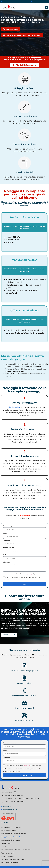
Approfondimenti (7, 853)
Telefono (6, 540)
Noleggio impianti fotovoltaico (12, 837)
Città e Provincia (9, 548)
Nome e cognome (10, 526)
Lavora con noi (6, 843)
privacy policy (28, 574)
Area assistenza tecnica (9, 863)
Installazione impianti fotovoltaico (13, 834)
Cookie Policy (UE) (8, 856)
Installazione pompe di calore (12, 827)
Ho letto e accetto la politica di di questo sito (23, 574)
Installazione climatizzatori (11, 840)
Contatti (4, 847)
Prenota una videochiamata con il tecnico (16, 850)
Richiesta (7, 562)
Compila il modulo (12, 407)
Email (5, 533)
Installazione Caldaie (8, 830)
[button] (46, 7)
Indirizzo (6, 555)
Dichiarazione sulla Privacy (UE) (12, 859)
